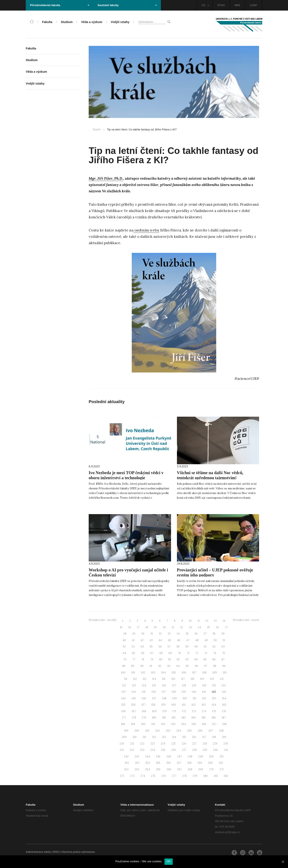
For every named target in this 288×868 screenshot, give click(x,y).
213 (164, 737)
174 (204, 711)
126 (164, 685)
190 (143, 724)
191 (153, 724)
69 (170, 653)
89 (133, 666)
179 (144, 718)
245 (158, 756)
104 (164, 673)
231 (122, 750)
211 (144, 737)
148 (164, 698)
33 (169, 634)
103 (153, 673)
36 (196, 634)
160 (174, 705)
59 (187, 647)
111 (126, 679)
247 (179, 756)
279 (195, 776)
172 (184, 711)
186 (214, 718)
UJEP (254, 5)
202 (158, 731)
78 (143, 659)
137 (164, 692)
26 (217, 627)
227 (194, 744)
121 (222, 679)
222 (142, 744)
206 (200, 731)
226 (184, 744)
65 (134, 653)
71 (188, 653)
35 (187, 634)
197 (214, 724)
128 (184, 685)
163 (204, 705)
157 (143, 705)
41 (133, 640)
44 (160, 640)
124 (144, 685)
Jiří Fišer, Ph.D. (110, 178)
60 (196, 647)
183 (184, 718)
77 (134, 659)
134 (134, 692)
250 (211, 756)
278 (184, 776)
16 (130, 627)
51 (224, 640)
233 (142, 750)
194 (184, 724)
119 (202, 679)
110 (225, 673)
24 (199, 627)
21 (173, 627)
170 (164, 711)
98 (215, 666)
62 (214, 647)
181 (164, 718)
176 (224, 711)
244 (147, 756)
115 (164, 679)
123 (134, 685)
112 (135, 679)
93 (169, 666)
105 (174, 673)
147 (154, 698)
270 (211, 769)
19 (155, 627)
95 (187, 666)
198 (224, 724)
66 (143, 653)
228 (205, 744)
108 (204, 673)
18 (147, 627)
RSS (56, 852)
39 (223, 634)
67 (152, 653)
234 (153, 750)
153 (214, 698)
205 (189, 731)
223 (153, 744)
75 (224, 653)
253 (137, 763)
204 (179, 731)
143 (224, 692)
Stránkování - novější (103, 620)
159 (163, 705)
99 (224, 666)
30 (143, 634)
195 (194, 724)
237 (184, 750)
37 (205, 634)
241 (226, 750)
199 (126, 731)
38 (214, 634)
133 (124, 692)
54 (142, 647)
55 (151, 647)
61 (205, 647)
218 (214, 737)
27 (226, 627)
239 (205, 750)
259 (200, 763)
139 (184, 692)
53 (133, 647)
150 (185, 698)
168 (144, 711)
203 (168, 731)
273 (132, 776)
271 (222, 769)
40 (124, 640)
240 (215, 750)
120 (212, 679)
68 (161, 653)
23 (190, 627)
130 (204, 685)
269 (201, 769)
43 (151, 640)
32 (160, 634)
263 (137, 769)
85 (205, 659)
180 (154, 718)
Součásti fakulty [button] (127, 5)
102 (143, 673)
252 (127, 763)
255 (158, 763)
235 (163, 750)
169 (154, 711)
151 (195, 698)
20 (164, 627)
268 (190, 769)
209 (124, 737)
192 (163, 724)
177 (124, 718)
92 (160, 666)
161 (184, 705)
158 (153, 705)
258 (189, 763)
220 (122, 744)
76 (125, 659)
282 (226, 776)
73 (206, 653)
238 (194, 750)
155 (123, 705)
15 (121, 627)
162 (194, 705)
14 (224, 621)
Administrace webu (38, 852)
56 (160, 647)
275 (153, 776)
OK (169, 861)
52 (124, 647)
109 (215, 673)
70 (179, 653)
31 (152, 634)
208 (221, 731)
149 (175, 698)
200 (137, 731)
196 (204, 724)
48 (197, 640)
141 (204, 692)
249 (201, 756)
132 (224, 685)
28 (125, 634)
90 (142, 666)
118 (192, 679)
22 (182, 627)
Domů (97, 129)
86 (214, 659)
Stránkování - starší (246, 620)
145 (134, 698)
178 (134, 718)
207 (211, 731)
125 (154, 685)
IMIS (237, 5)
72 (197, 653)
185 (204, 718)
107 (194, 673)
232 (132, 750)
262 (126, 769)
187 (224, 718)
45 (169, 640)
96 (196, 666)
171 (174, 711)
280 (205, 776)
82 (178, 659)
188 (123, 724)
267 (179, 769)
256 (168, 763)
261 (221, 763)
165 (224, 705)
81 (170, 659)
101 (133, 673)
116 (173, 679)
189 (133, 724)
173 (194, 711)
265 (158, 769)
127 (174, 685)
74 (215, 653)
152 (204, 698)
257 (179, 763)
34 (178, 634)
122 (124, 685)
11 (199, 621)
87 (223, 659)
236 (174, 750)
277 (174, 776)
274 (143, 776)
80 (161, 659)
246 (169, 756)
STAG (221, 5)
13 (215, 621)
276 (164, 776)
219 (224, 737)
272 (122, 776)
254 (148, 763)
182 (174, 718)
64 (124, 653)
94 (178, 666)
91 (151, 666)
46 (179, 640)
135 (144, 692)
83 (187, 659)
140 (194, 692)
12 (207, 621)
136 (154, 692)
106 (184, 673)
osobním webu (146, 230)
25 (208, 627)
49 (206, 640)
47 (188, 640)
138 (174, 692)
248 (190, 756)
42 (142, 640)
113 (145, 679)
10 (190, 621)
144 (123, 698)
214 (174, 737)
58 (178, 647)
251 (222, 756)
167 (134, 711)
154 (224, 698)
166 (124, 711)
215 (184, 737)
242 (126, 756)
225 (173, 744)
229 (215, 744)
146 (144, 698)
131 (214, 685)
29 (134, 634)
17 (138, 627)
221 (132, 744)
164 (214, 705)
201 (147, 731)
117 (183, 679)
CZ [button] (205, 5)
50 (215, 640)
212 (154, 737)
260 (210, 763)
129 (194, 685)
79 (152, 659)
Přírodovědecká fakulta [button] (60, 5)
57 (169, 647)
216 (194, 737)
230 (226, 744)
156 (133, 705)
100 (123, 673)
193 (173, 724)
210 (134, 737)
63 (223, 647)
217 (204, 737)
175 (214, 711)
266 (169, 769)
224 (163, 744)
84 (196, 659)
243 (137, 756)
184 (194, 718)
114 (154, 679)
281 (216, 776)
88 (124, 666)
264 (147, 769)
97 (206, 666)
